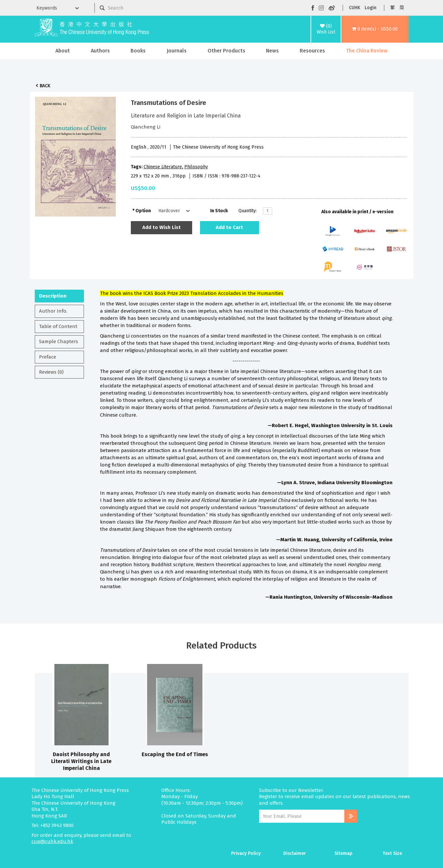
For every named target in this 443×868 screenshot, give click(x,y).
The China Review (367, 51)
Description (53, 296)
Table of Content (58, 326)
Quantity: (248, 211)
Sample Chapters (59, 341)
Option (143, 211)
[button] (375, 29)
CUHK (354, 8)
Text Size (392, 853)
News (272, 51)
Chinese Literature (163, 167)
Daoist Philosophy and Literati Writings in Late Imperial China (81, 761)
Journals (177, 51)
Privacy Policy (246, 853)
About (63, 51)
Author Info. (53, 311)
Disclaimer (295, 853)
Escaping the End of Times (175, 754)
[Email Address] (302, 816)
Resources (312, 51)
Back (45, 86)
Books (138, 51)
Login (371, 8)
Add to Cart (229, 227)
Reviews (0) (51, 372)
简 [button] (402, 8)
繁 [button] (393, 8)
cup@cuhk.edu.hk (52, 841)
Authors (100, 51)
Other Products (226, 51)
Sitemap (343, 853)
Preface (48, 357)
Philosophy (196, 167)
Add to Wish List (161, 227)
